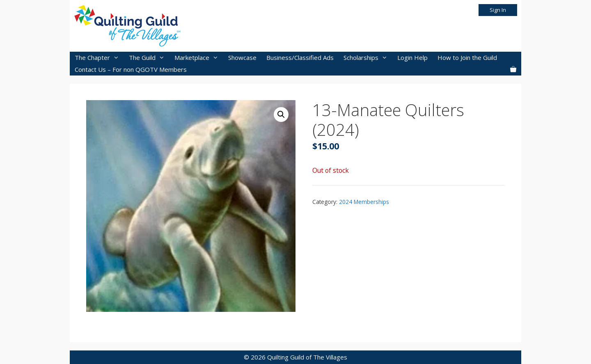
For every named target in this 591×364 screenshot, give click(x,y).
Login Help (412, 57)
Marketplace (199, 58)
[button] (281, 114)
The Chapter (99, 58)
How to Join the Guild (467, 57)
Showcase (242, 57)
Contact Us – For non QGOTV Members (131, 69)
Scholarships (368, 58)
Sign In (498, 10)
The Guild (149, 58)
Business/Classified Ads (300, 57)
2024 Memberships (364, 202)
